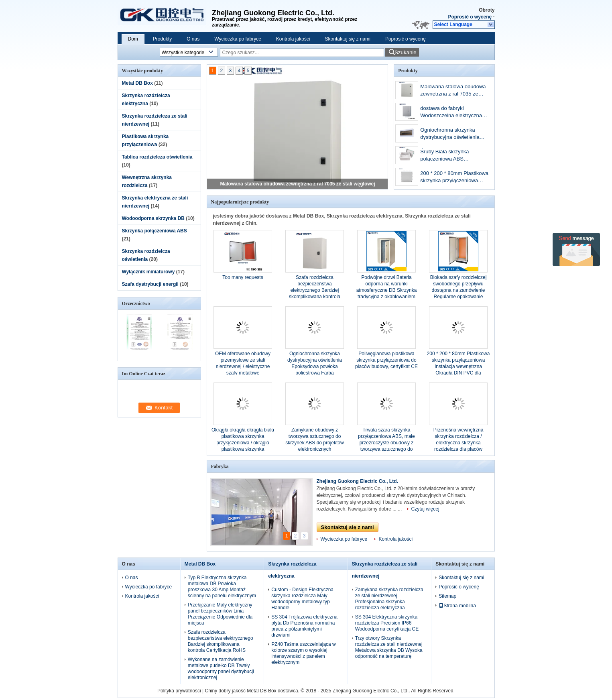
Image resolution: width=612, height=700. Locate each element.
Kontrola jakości (293, 39)
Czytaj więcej (425, 509)
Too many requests (243, 277)
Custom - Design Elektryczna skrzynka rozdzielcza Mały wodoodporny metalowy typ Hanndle (302, 599)
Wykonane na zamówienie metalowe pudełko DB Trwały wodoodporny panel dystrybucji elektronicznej (221, 668)
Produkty (162, 39)
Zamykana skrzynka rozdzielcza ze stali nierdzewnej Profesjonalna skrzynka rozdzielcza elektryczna (389, 599)
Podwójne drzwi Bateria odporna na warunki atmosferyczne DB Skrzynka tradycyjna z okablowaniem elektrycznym (387, 290)
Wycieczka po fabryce (238, 39)
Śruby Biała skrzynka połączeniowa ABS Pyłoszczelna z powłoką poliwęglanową (448, 156)
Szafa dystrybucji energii (150, 284)
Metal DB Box (137, 83)
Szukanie (406, 52)
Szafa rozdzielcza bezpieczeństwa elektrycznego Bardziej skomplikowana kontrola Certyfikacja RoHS (315, 290)
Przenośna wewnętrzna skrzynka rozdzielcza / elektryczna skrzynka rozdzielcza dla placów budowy (458, 443)
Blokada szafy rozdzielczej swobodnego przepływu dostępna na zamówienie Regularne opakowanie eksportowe (458, 290)
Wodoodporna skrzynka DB (153, 218)
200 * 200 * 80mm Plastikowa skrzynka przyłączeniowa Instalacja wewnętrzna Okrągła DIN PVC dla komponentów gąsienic (454, 178)
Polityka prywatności (179, 691)
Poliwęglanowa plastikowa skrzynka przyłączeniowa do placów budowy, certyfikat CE (386, 360)
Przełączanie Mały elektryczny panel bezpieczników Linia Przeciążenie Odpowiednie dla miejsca (220, 614)
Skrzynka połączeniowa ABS (155, 231)
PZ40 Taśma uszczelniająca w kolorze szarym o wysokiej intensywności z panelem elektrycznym (304, 653)
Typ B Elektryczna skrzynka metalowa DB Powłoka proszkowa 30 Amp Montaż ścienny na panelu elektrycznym (222, 587)
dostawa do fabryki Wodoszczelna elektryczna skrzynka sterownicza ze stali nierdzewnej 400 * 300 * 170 (454, 113)
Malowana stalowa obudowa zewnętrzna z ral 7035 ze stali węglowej (297, 184)
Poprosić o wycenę (470, 17)
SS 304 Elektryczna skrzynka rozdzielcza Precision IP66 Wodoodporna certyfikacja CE (387, 623)
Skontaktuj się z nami (348, 39)
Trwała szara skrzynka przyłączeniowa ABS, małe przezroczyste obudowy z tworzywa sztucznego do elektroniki (386, 443)
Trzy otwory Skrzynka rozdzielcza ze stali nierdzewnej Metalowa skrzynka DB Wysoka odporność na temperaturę (389, 647)
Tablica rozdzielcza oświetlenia (157, 157)
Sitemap (447, 596)
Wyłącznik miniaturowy (148, 272)
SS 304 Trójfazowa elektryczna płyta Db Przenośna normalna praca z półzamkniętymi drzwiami (304, 626)
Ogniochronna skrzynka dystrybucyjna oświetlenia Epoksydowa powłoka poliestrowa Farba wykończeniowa (450, 134)
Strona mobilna (457, 606)
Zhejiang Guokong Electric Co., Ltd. (357, 481)
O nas (193, 39)
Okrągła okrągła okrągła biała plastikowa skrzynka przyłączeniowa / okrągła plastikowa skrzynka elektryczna (243, 443)
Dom (133, 39)
